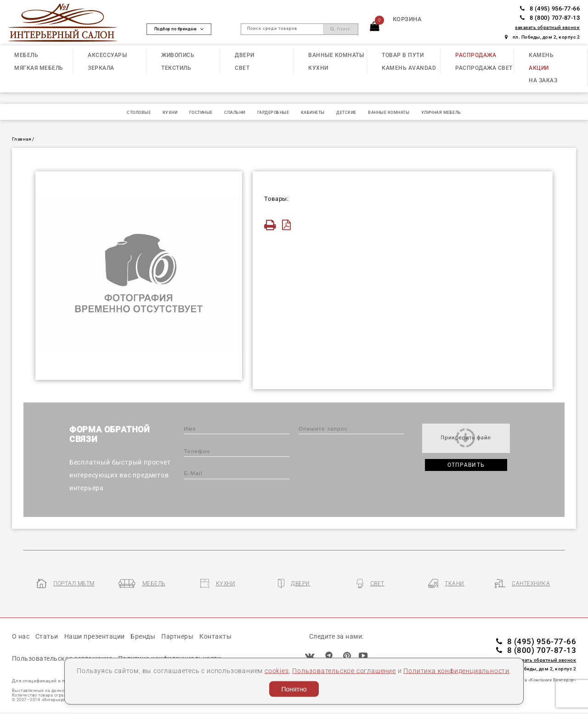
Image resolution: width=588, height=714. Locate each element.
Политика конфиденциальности (456, 670)
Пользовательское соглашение (344, 670)
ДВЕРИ (245, 55)
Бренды (143, 636)
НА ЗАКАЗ (543, 80)
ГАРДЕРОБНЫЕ (273, 113)
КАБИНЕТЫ (313, 113)
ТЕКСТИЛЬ (176, 68)
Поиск (340, 29)
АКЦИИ (539, 68)
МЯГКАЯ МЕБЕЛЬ (39, 68)
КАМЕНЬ (541, 55)
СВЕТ (242, 68)
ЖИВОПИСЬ (178, 55)
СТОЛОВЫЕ (139, 113)
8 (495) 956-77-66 (550, 8)
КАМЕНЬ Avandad (409, 68)
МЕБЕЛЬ (26, 55)
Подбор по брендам (179, 29)
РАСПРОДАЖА (476, 55)
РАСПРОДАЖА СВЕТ (484, 68)
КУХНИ (318, 68)
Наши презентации (95, 636)
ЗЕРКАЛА (101, 68)
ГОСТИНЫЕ (201, 113)
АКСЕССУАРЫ (107, 55)
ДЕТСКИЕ (346, 113)
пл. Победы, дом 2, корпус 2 (542, 37)
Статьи (47, 636)
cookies (277, 670)
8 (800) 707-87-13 (550, 18)
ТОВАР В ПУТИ (403, 55)
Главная (22, 139)
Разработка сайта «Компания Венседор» (532, 680)
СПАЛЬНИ (235, 113)
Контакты (215, 636)
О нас (21, 636)
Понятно (294, 689)
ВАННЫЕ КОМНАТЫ (336, 55)
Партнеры (177, 636)
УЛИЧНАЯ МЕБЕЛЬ (441, 113)
